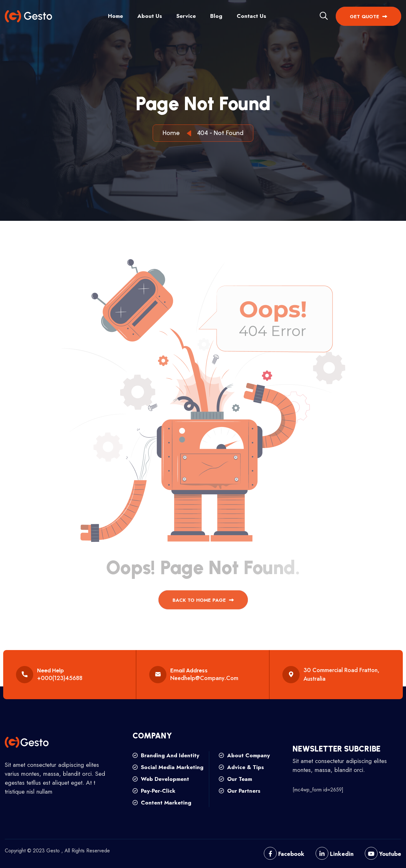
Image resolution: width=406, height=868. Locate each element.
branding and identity (166, 755)
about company (244, 755)
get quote (368, 17)
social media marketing (168, 767)
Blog (216, 16)
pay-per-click (154, 791)
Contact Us (251, 16)
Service (186, 16)
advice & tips (241, 767)
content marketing (162, 803)
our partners (240, 791)
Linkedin (335, 854)
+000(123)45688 (60, 678)
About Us (150, 16)
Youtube (383, 854)
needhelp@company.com (204, 678)
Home (115, 16)
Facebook (284, 854)
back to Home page (203, 604)
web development (161, 779)
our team (235, 779)
